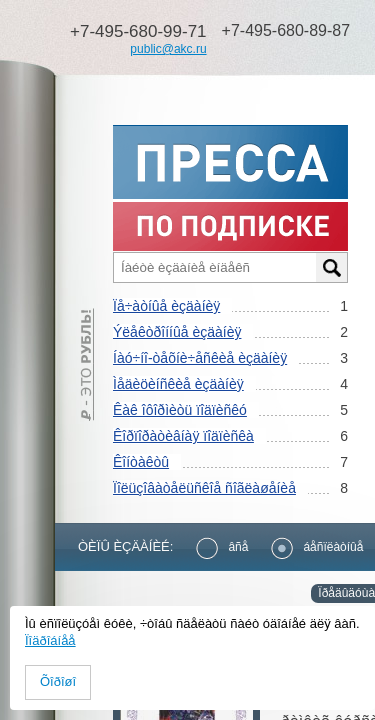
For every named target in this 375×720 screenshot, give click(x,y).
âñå (222, 547)
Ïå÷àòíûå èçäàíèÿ (166, 306)
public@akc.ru (168, 49)
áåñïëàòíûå (317, 547)
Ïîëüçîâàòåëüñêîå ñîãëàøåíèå (204, 488)
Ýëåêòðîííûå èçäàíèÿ (177, 332)
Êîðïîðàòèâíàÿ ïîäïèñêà (183, 436)
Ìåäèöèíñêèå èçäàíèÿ (178, 384)
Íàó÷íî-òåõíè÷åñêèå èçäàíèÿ (200, 358)
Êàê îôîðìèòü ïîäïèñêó (180, 410)
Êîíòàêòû (141, 462)
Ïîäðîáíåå (50, 640)
